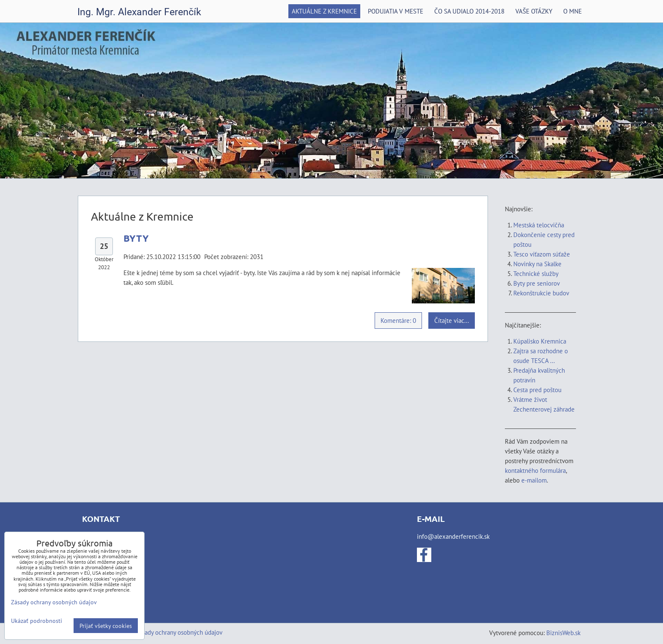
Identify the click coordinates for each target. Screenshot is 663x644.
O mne (573, 11)
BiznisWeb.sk (563, 633)
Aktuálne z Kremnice (324, 11)
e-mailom (534, 480)
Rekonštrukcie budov (541, 293)
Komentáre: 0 (398, 320)
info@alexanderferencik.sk (453, 536)
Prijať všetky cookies (106, 626)
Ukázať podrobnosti (37, 621)
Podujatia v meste (396, 11)
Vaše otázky (534, 11)
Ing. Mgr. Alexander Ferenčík (139, 12)
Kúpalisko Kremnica (540, 341)
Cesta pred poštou (537, 390)
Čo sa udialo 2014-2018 (469, 11)
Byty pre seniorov (537, 283)
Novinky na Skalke (537, 264)
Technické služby (537, 273)
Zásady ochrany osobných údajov (179, 632)
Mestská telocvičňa (539, 225)
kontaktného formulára (535, 470)
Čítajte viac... (452, 320)
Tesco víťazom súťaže (542, 254)
